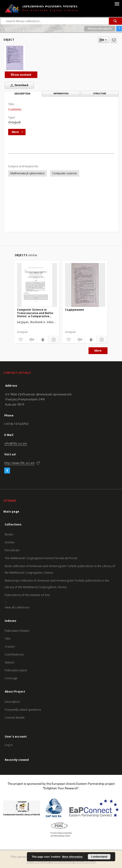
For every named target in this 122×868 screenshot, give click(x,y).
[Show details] (53, 340)
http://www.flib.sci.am (19, 463)
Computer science (65, 173)
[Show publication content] (43, 340)
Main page (11, 512)
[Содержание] (85, 285)
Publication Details (17, 631)
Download (18, 85)
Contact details (15, 718)
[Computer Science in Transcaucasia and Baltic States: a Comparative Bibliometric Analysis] (37, 285)
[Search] (115, 21)
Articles (10, 542)
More (98, 351)
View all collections (17, 607)
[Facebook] (7, 471)
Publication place (16, 670)
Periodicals (12, 550)
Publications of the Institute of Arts (27, 595)
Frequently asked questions (23, 710)
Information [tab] (61, 93)
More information (72, 857)
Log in (9, 745)
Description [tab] (22, 94)
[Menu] (117, 4)
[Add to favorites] (114, 40)
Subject (10, 662)
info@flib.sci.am (16, 443)
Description (12, 702)
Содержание (74, 310)
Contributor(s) (14, 654)
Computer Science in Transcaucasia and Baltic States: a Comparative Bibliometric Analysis (35, 313)
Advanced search (100, 28)
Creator (10, 647)
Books (9, 534)
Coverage (11, 678)
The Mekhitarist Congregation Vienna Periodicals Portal (41, 558)
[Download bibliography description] (31, 340)
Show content (21, 75)
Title (8, 639)
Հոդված (14, 122)
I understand (99, 857)
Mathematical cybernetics (28, 173)
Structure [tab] (100, 93)
